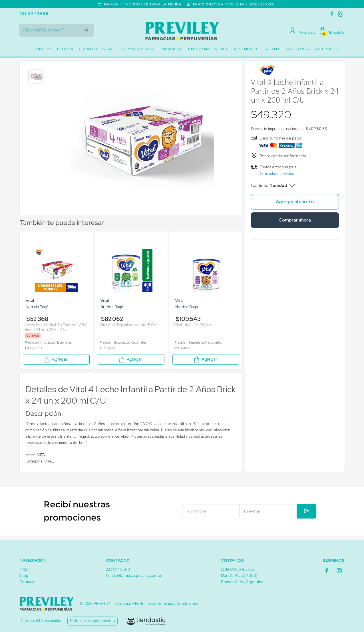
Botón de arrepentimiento (92, 621)
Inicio (24, 569)
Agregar (55, 359)
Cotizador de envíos (277, 174)
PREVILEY (43, 49)
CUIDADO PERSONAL (97, 49)
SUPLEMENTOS (246, 49)
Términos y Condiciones (177, 604)
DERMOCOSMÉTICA (137, 49)
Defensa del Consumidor (41, 621)
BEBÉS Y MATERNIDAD (207, 49)
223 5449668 (34, 14)
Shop (24, 576)
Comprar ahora (295, 220)
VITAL (42, 455)
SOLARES (273, 49)
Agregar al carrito (295, 202)
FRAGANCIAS (171, 49)
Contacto (28, 582)
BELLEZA (65, 49)
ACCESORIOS (297, 49)
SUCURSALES (326, 49)
